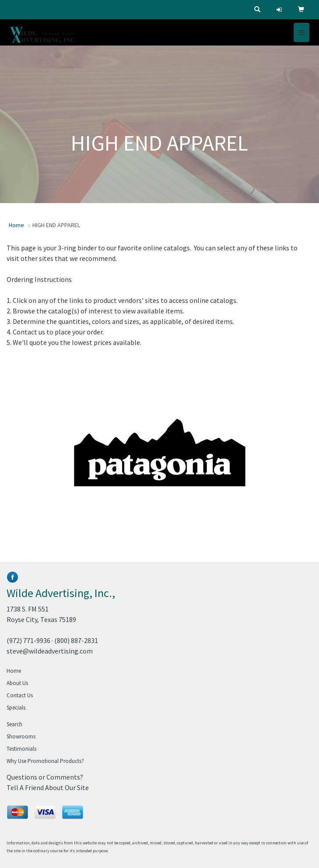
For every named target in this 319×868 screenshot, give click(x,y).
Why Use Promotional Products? (45, 761)
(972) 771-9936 (28, 640)
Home (16, 225)
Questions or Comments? (45, 777)
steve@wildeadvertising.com (50, 651)
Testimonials (21, 749)
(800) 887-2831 (76, 640)
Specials (16, 708)
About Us (17, 683)
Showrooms (21, 736)
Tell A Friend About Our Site (48, 787)
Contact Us (20, 695)
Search (14, 724)
